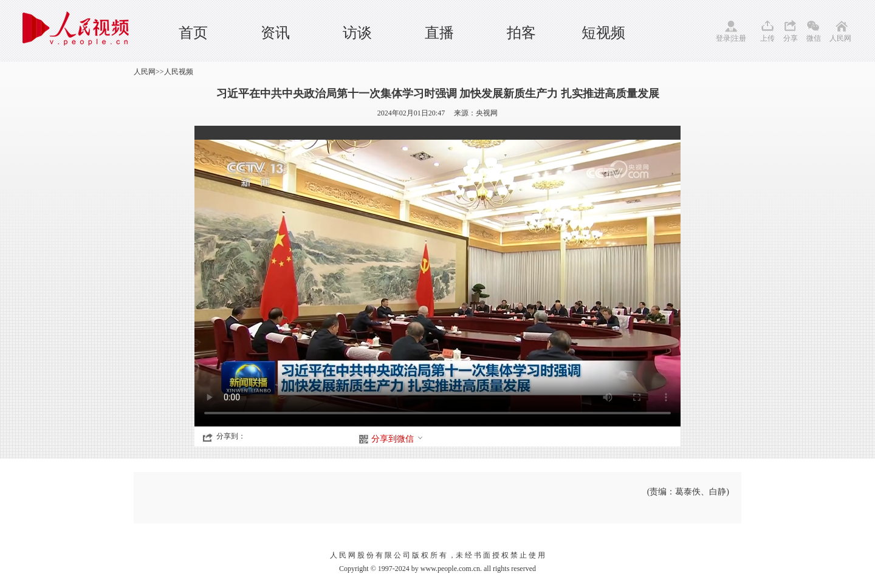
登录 (723, 38)
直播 (439, 33)
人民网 (840, 38)
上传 (767, 38)
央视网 (487, 113)
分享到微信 (397, 439)
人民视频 (179, 72)
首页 (193, 33)
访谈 (357, 33)
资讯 (275, 33)
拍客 (521, 33)
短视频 (603, 33)
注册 (739, 38)
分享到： (231, 436)
